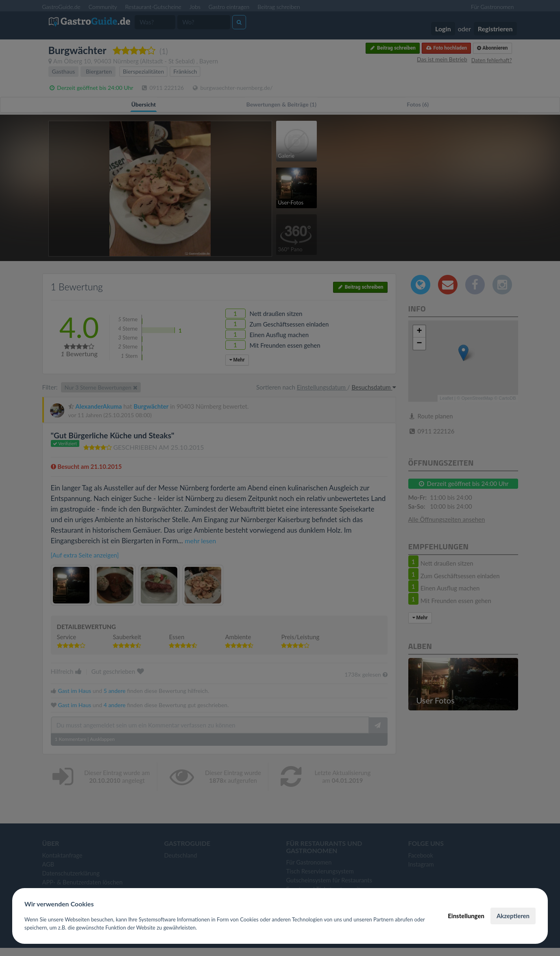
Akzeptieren (513, 916)
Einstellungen (466, 916)
